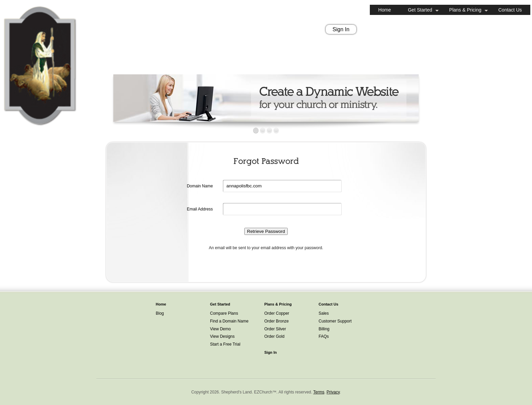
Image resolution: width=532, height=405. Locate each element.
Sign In (341, 29)
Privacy (333, 392)
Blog (160, 313)
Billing (324, 329)
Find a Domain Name (229, 321)
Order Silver (275, 329)
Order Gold (274, 336)
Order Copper (277, 313)
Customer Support (335, 321)
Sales (324, 313)
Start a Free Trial (225, 344)
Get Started (420, 10)
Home (385, 10)
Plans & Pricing (465, 10)
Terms (319, 392)
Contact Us (510, 10)
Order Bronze (277, 321)
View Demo (220, 329)
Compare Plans (224, 313)
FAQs (324, 336)
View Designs (222, 336)
